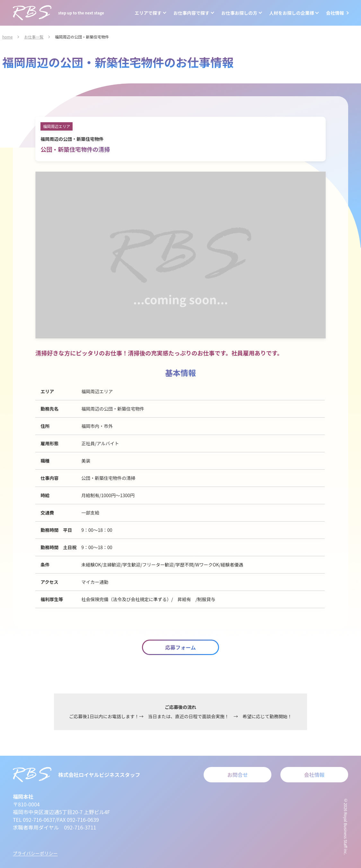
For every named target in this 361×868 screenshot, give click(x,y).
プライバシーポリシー (35, 853)
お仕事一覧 (34, 37)
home (7, 37)
